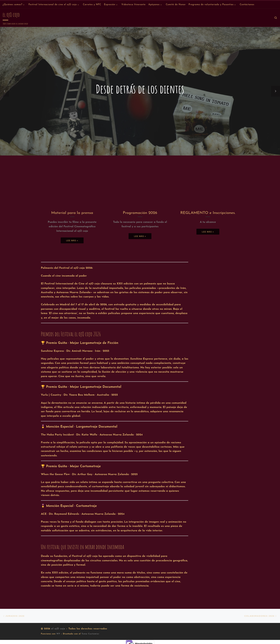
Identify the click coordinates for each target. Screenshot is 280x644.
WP (58, 634)
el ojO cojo (58, 629)
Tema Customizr (90, 634)
